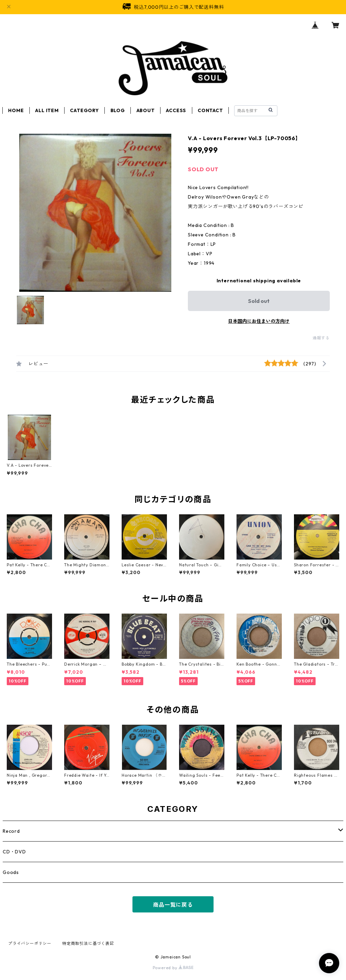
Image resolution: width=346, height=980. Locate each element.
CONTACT (210, 110)
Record (11, 831)
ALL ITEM (47, 110)
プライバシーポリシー (30, 943)
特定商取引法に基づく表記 (88, 943)
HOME (16, 110)
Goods (11, 872)
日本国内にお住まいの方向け (259, 321)
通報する (321, 338)
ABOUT (146, 110)
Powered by (173, 968)
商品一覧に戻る (173, 905)
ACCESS (176, 110)
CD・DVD (14, 852)
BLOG (118, 110)
